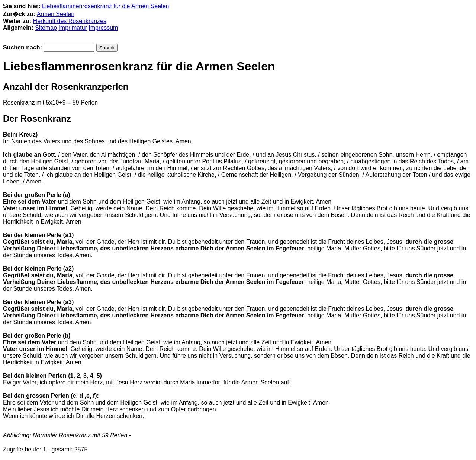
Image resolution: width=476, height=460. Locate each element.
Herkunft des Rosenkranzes (70, 21)
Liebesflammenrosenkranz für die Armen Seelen (106, 6)
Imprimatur (73, 28)
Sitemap (46, 28)
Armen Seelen (56, 14)
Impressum (103, 28)
